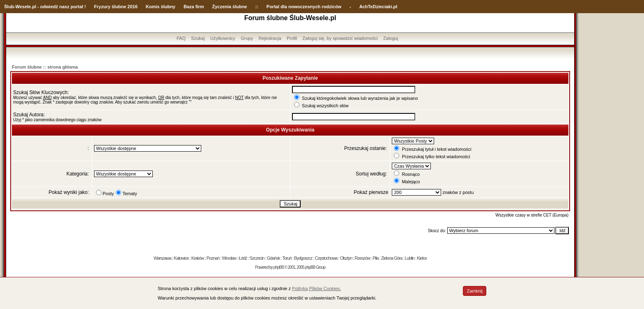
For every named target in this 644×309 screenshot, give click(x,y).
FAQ (181, 38)
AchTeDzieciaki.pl (378, 7)
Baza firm (194, 7)
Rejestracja (270, 38)
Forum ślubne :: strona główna (45, 67)
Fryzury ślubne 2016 (116, 7)
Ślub (9, 7)
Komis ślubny (161, 7)
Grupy (247, 38)
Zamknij (475, 291)
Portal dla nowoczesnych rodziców (304, 7)
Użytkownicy (223, 38)
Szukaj (198, 38)
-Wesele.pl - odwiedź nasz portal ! (50, 7)
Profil (292, 38)
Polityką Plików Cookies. (316, 288)
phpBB (279, 267)
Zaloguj (391, 38)
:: (256, 7)
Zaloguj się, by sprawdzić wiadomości (340, 38)
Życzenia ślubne (230, 7)
